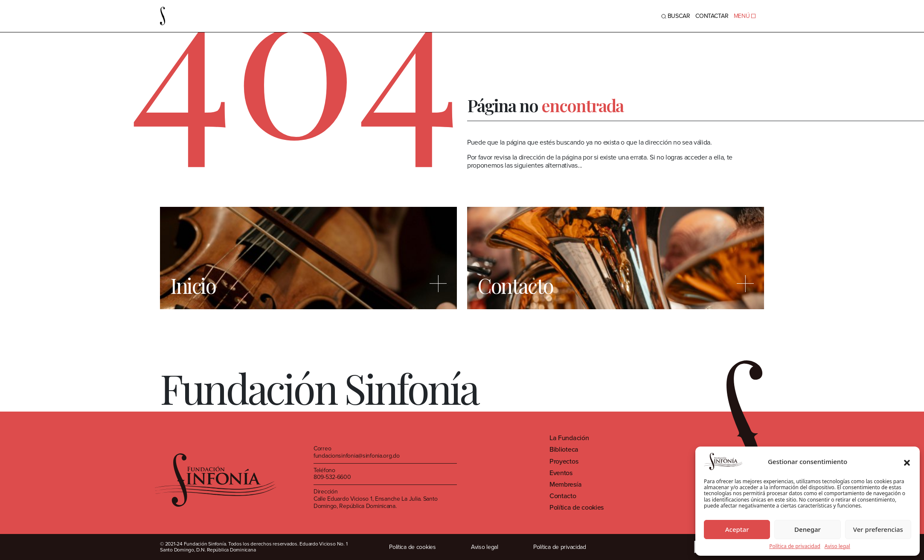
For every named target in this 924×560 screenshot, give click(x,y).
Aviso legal (837, 546)
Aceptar (737, 529)
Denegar (808, 529)
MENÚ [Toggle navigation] (745, 16)
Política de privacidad (795, 546)
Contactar (712, 16)
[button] (907, 461)
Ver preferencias (878, 529)
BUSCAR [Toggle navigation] (676, 16)
